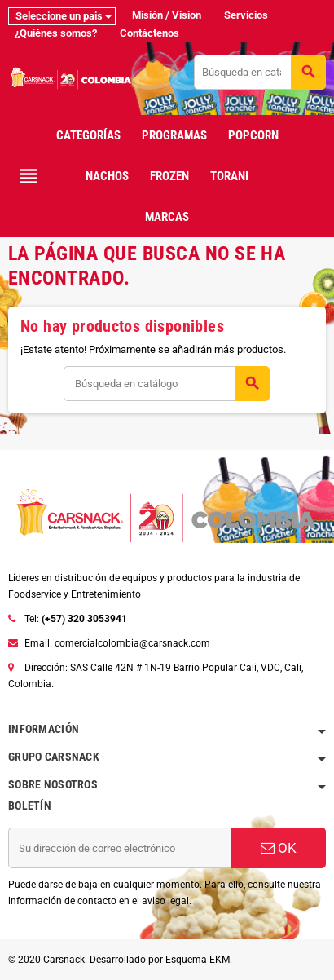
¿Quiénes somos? (56, 33)
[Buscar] (259, 72)
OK (279, 848)
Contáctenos (149, 33)
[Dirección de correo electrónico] (119, 848)
